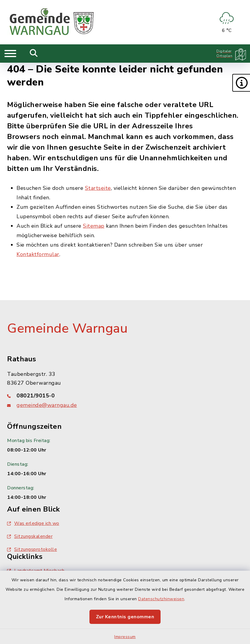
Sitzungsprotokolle (32, 549)
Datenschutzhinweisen (161, 599)
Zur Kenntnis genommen (125, 617)
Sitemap (94, 226)
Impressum (125, 637)
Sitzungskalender (30, 536)
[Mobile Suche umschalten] (34, 54)
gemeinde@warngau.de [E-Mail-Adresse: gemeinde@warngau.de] (47, 405)
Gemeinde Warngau (67, 329)
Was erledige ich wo (33, 523)
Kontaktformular (38, 254)
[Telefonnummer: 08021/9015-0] (125, 396)
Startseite (98, 188)
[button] (241, 83)
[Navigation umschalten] (10, 54)
